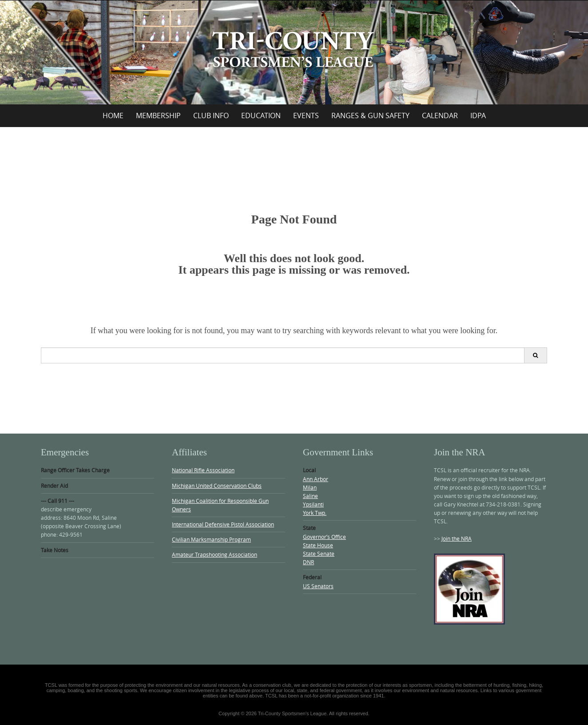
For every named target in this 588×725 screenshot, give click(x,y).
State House (318, 545)
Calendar (440, 116)
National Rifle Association (203, 470)
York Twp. (315, 513)
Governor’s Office (324, 537)
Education (261, 116)
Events (306, 116)
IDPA (478, 116)
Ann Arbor (316, 479)
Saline (310, 496)
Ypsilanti (313, 504)
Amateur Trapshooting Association (215, 554)
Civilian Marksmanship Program (211, 539)
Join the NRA (457, 538)
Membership (158, 116)
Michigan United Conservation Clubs (217, 486)
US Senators (318, 586)
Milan (310, 487)
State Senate (319, 554)
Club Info (211, 116)
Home (113, 116)
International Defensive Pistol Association (223, 524)
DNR (308, 562)
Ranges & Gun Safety (370, 116)
